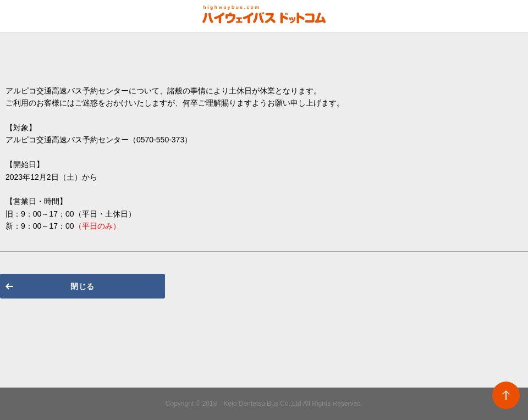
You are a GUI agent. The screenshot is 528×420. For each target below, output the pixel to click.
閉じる (82, 286)
